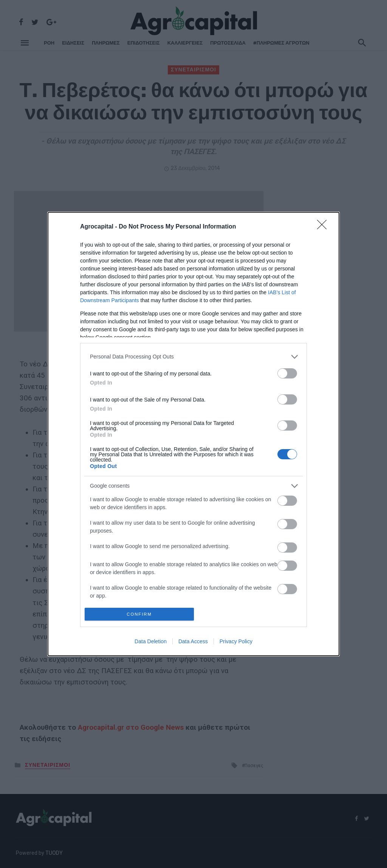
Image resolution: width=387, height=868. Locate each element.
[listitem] (193, 354)
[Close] (324, 225)
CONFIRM (142, 614)
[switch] (287, 371)
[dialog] (193, 434)
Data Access (193, 644)
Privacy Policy (236, 644)
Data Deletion (151, 644)
